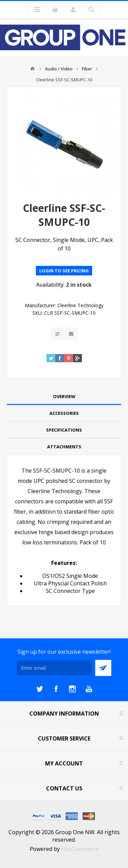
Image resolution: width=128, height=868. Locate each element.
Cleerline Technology (80, 305)
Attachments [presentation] (64, 447)
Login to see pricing (64, 271)
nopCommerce (80, 849)
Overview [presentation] (64, 396)
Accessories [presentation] (64, 413)
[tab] (64, 397)
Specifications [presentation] (64, 430)
